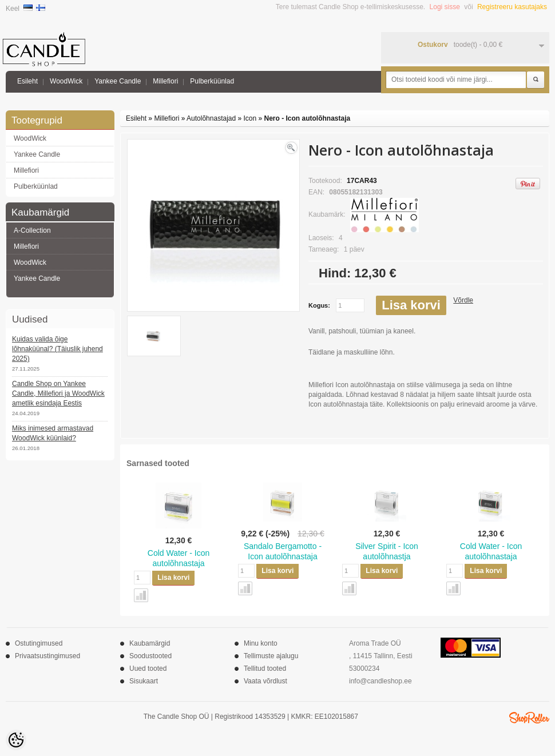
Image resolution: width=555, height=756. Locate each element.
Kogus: (319, 305)
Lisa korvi (411, 305)
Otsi (536, 80)
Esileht (27, 81)
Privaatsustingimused (47, 656)
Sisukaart (144, 681)
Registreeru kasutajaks (512, 7)
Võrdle (463, 300)
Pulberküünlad (212, 81)
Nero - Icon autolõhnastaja (308, 118)
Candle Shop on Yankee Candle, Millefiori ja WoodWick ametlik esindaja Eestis (58, 393)
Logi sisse (445, 7)
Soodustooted (150, 656)
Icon (250, 118)
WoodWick (66, 81)
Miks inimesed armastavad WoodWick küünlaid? (53, 433)
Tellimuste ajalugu (271, 656)
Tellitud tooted (265, 669)
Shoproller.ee (529, 718)
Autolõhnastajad (211, 118)
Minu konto (261, 643)
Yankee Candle (118, 81)
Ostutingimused (39, 643)
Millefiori (165, 81)
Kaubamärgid (150, 643)
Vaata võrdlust (265, 681)
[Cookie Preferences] (16, 740)
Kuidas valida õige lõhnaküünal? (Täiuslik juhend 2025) (58, 349)
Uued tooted (148, 669)
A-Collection (32, 230)
